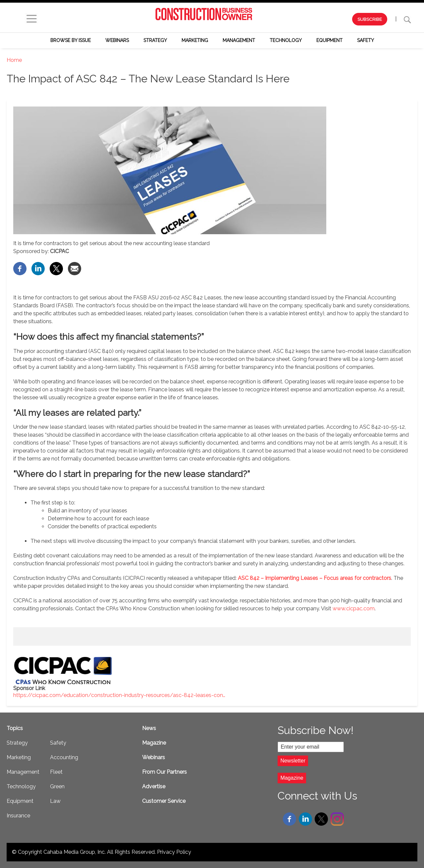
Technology (286, 40)
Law (55, 801)
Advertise (154, 786)
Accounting (64, 757)
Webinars (117, 40)
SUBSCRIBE (370, 19)
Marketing (195, 40)
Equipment (329, 40)
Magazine (154, 743)
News (149, 728)
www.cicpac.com (354, 608)
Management (239, 40)
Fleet (56, 772)
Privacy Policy (174, 852)
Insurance (18, 816)
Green (57, 786)
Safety (366, 40)
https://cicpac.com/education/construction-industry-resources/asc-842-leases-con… (119, 695)
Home (14, 60)
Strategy (155, 40)
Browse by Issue (71, 40)
